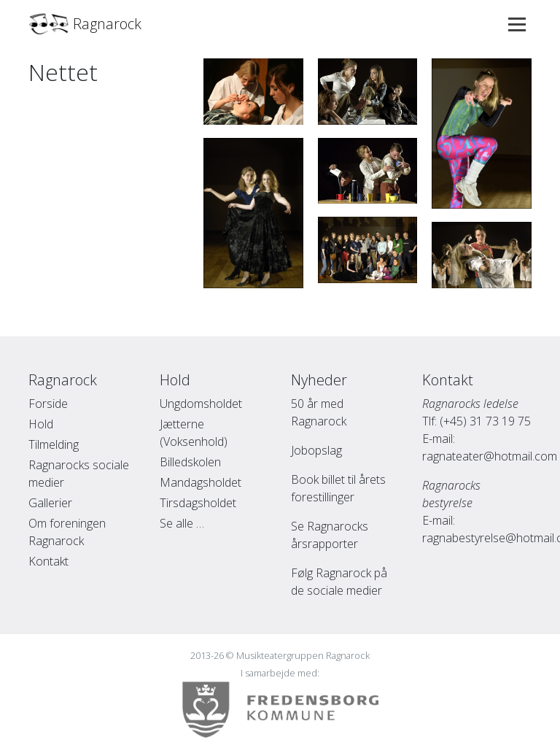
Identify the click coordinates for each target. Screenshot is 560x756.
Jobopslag (316, 450)
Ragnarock (85, 24)
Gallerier (50, 503)
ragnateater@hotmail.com (490, 456)
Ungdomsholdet (201, 404)
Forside (48, 404)
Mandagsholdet (201, 482)
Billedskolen (190, 462)
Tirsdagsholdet (198, 503)
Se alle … (182, 523)
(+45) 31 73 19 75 (485, 421)
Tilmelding (54, 444)
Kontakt (48, 561)
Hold (41, 424)
